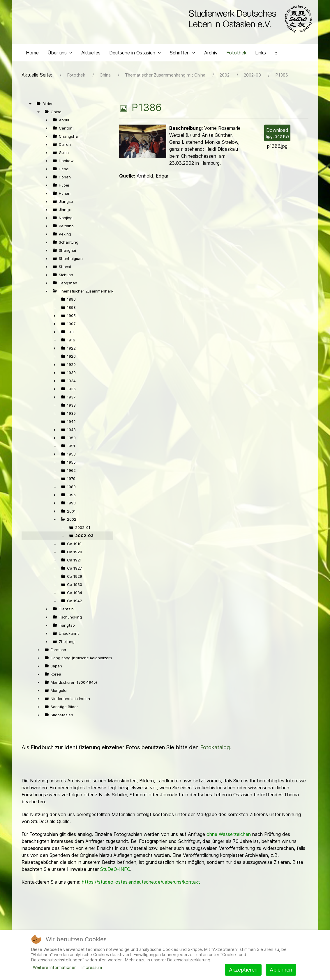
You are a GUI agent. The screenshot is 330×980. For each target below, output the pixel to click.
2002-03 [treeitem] (84, 543)
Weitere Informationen (55, 967)
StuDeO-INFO (115, 876)
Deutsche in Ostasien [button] (135, 60)
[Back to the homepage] (249, 20)
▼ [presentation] (30, 111)
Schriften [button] (183, 60)
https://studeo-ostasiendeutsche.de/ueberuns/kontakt (141, 889)
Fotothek (236, 60)
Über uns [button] (60, 60)
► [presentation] (47, 127)
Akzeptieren (243, 970)
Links (261, 60)
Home (32, 60)
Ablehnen (281, 970)
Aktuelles (91, 60)
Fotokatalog (215, 755)
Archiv (211, 60)
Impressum (92, 967)
